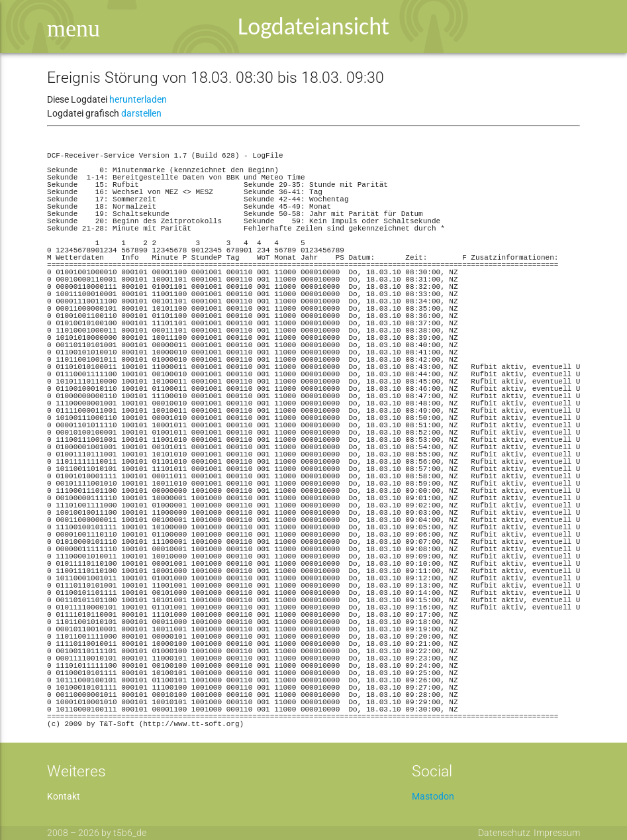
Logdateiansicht (313, 26)
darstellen (141, 113)
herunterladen (138, 99)
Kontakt (64, 796)
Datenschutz (504, 833)
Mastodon (433, 796)
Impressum (557, 833)
